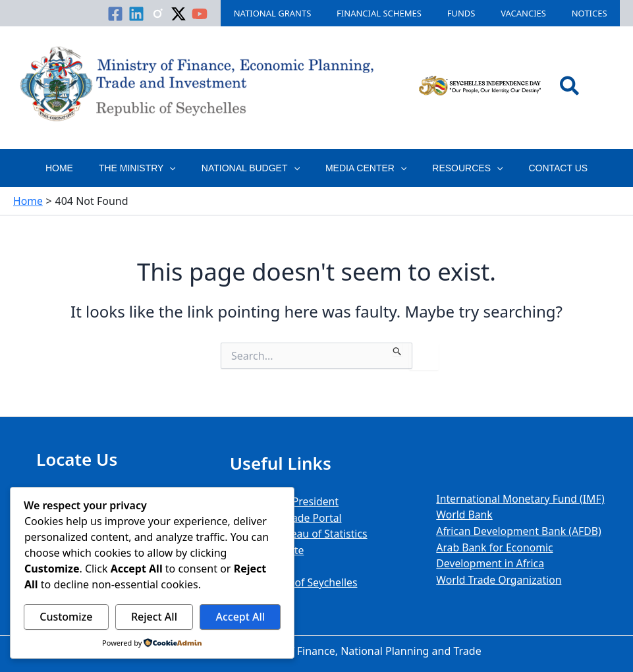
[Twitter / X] (221, 14)
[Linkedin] (179, 14)
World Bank (465, 516)
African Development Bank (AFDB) (520, 532)
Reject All (154, 617)
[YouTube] (242, 14)
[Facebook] (157, 14)
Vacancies (536, 13)
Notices (593, 13)
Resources (457, 168)
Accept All (240, 617)
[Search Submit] (398, 349)
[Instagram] (200, 14)
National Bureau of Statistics (300, 534)
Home (77, 168)
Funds (482, 13)
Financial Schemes (409, 13)
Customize (66, 617)
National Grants (310, 13)
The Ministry (148, 168)
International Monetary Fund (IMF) (521, 500)
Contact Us (540, 168)
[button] (570, 88)
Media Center (362, 168)
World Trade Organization (500, 579)
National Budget (254, 168)
